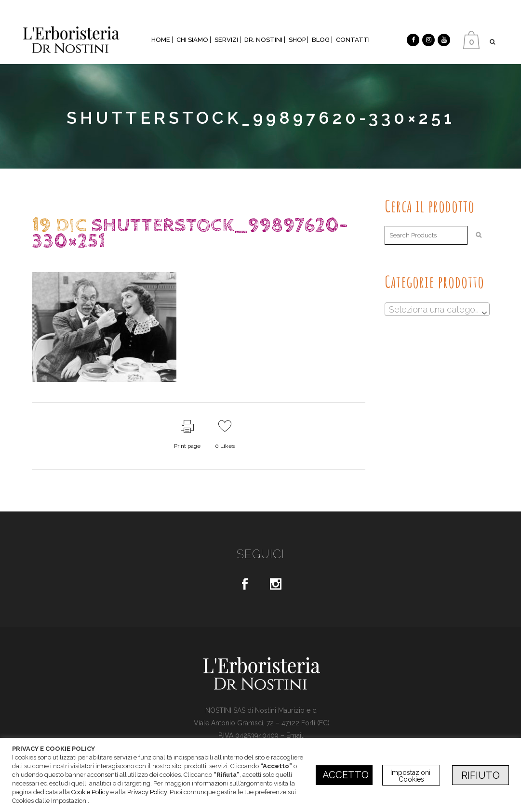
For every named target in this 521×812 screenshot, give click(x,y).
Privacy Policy (147, 792)
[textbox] (437, 310)
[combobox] (437, 309)
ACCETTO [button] (346, 775)
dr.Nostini (116, 260)
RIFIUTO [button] (481, 775)
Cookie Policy (90, 792)
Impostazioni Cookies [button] (411, 776)
